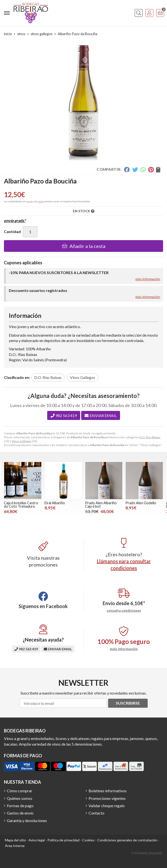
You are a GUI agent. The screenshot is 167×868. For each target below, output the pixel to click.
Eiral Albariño (55, 503)
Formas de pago (20, 806)
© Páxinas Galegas (147, 853)
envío (29, 201)
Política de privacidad (63, 840)
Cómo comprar (20, 791)
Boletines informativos (108, 791)
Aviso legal (37, 840)
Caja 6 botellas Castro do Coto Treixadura (21, 505)
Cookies (88, 840)
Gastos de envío (20, 813)
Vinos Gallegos (22, 441)
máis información (124, 649)
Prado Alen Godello (141, 503)
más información (148, 279)
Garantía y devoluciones (27, 820)
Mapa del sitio (15, 840)
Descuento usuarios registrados (38, 290)
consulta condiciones (124, 611)
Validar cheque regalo (107, 806)
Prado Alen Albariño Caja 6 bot (101, 505)
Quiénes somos (20, 798)
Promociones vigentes (107, 798)
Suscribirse (128, 703)
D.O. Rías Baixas (150, 437)
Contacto (96, 813)
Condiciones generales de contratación (127, 840)
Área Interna (15, 846)
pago (41, 201)
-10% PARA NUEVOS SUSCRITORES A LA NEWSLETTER (59, 273)
